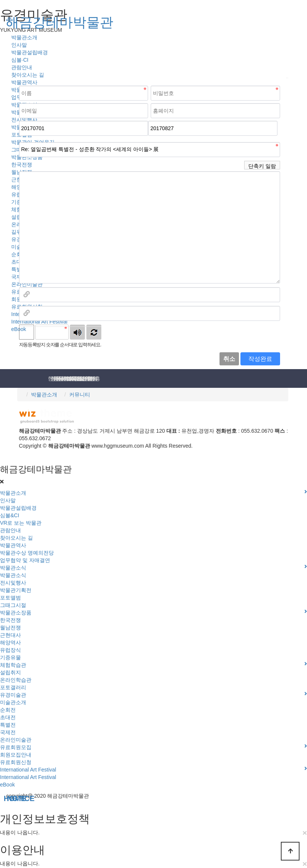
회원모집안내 (16, 755)
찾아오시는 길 (28, 75)
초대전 (8, 717)
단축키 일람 (262, 166)
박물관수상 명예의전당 (27, 553)
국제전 (8, 732)
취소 (229, 359)
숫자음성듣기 (77, 332)
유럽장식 (10, 650)
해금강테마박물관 (59, 22)
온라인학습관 (16, 680)
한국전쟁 (10, 620)
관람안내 (22, 67)
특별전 (8, 725)
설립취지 (10, 672)
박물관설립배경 (30, 52)
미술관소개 (13, 702)
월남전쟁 (10, 628)
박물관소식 (13, 575)
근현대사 (10, 635)
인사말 (19, 45)
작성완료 (260, 359)
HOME (1, 799)
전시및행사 (13, 583)
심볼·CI (20, 60)
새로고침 (94, 332)
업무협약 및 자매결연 (25, 560)
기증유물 (10, 657)
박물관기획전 (16, 590)
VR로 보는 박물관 (21, 523)
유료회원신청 (16, 762)
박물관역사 (24, 82)
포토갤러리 (13, 687)
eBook (7, 785)
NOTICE (4, 799)
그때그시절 (13, 605)
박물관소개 (44, 395)
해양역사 (10, 642)
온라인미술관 (27, 284)
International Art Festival (39, 322)
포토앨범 (10, 598)
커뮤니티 (80, 395)
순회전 (8, 710)
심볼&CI (10, 515)
